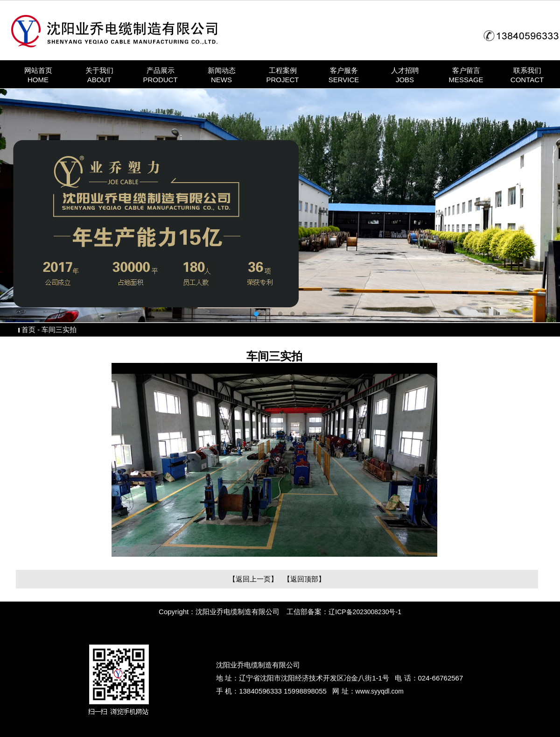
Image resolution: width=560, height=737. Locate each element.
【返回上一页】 (253, 579)
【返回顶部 (301, 579)
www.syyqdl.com (380, 691)
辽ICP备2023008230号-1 (365, 612)
